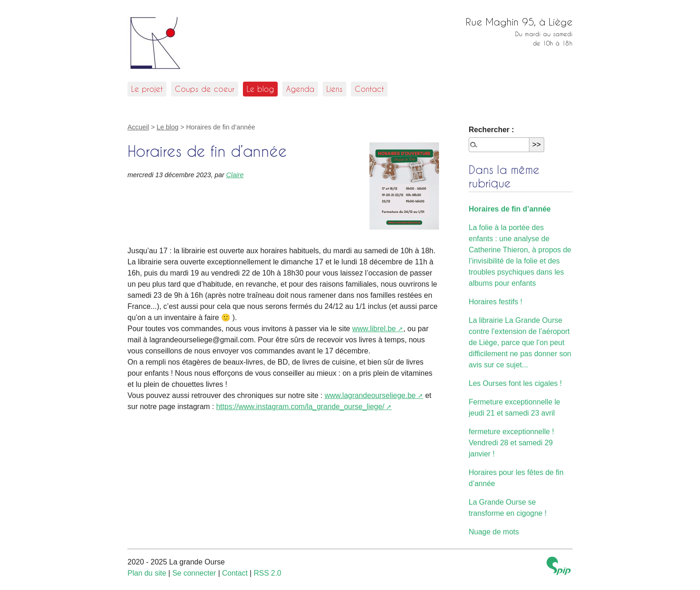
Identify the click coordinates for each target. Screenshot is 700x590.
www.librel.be (374, 329)
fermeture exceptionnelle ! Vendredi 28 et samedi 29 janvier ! (511, 443)
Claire (235, 175)
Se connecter (194, 573)
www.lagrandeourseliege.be (370, 395)
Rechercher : (491, 130)
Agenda (300, 89)
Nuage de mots (494, 532)
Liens (334, 89)
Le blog (260, 89)
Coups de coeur (205, 89)
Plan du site (147, 573)
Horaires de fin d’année (510, 209)
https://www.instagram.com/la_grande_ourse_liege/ (300, 407)
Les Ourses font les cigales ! (515, 383)
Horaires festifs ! (496, 302)
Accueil (138, 127)
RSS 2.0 (267, 573)
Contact (369, 89)
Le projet (147, 89)
